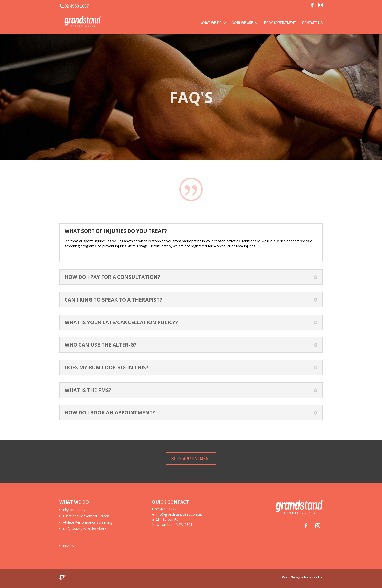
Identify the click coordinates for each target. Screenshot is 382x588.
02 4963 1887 (77, 6)
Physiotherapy (74, 510)
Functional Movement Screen (86, 516)
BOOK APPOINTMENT (191, 459)
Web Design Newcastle (302, 577)
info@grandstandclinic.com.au (179, 514)
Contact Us (312, 23)
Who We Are (243, 23)
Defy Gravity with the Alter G (85, 529)
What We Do (211, 23)
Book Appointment (280, 23)
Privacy (68, 546)
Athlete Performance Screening (87, 522)
